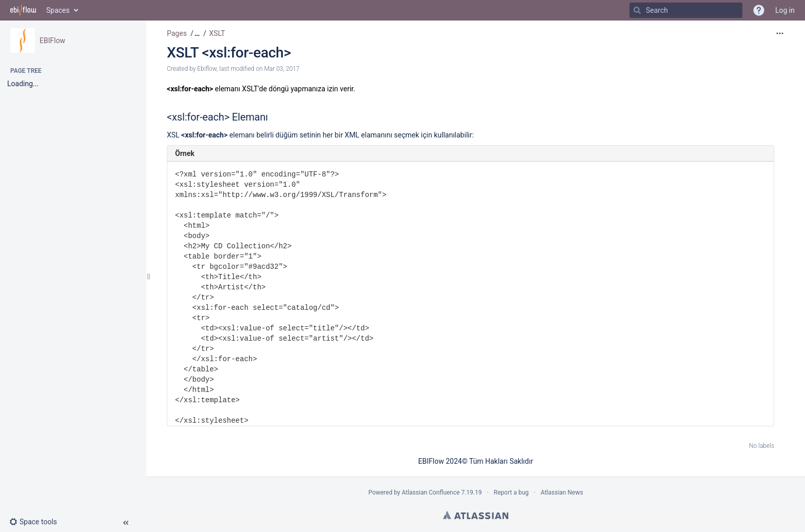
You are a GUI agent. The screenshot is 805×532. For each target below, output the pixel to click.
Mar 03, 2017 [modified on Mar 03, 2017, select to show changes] (282, 69)
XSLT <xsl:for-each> (229, 53)
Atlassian (476, 515)
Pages (177, 33)
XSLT (217, 33)
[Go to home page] (23, 10)
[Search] (637, 10)
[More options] (780, 33)
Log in (785, 10)
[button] (37, 522)
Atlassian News (562, 492)
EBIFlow (52, 41)
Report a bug (511, 492)
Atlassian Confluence (431, 492)
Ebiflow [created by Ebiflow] (207, 69)
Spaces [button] (58, 10)
